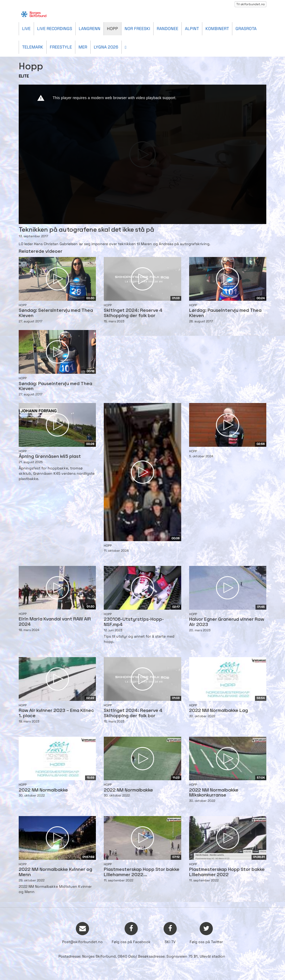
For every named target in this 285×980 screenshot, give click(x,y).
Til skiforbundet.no (250, 4)
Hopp (112, 29)
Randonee (168, 29)
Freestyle (61, 47)
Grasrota (246, 29)
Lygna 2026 (106, 47)
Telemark (33, 47)
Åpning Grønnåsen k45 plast (50, 457)
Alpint (192, 29)
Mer (83, 47)
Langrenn (90, 29)
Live (26, 29)
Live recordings (55, 29)
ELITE (24, 76)
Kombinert (217, 29)
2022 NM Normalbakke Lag (218, 711)
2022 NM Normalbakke (43, 790)
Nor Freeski (137, 29)
